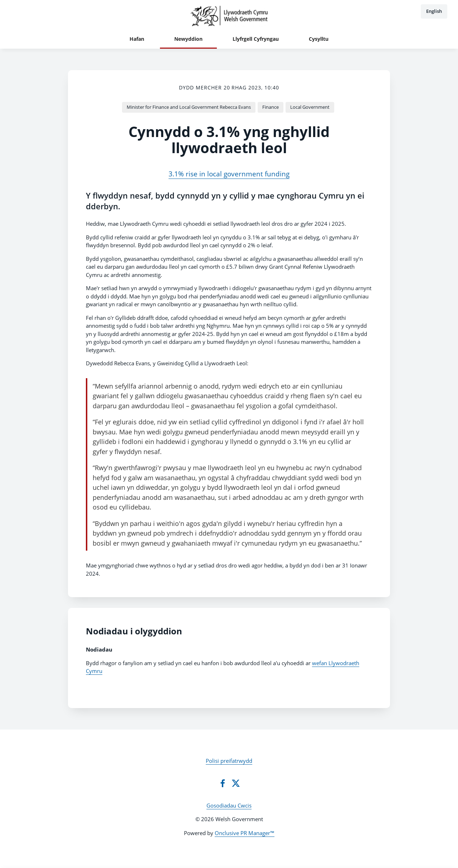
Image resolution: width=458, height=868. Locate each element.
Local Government (310, 107)
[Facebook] (223, 783)
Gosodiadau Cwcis (229, 805)
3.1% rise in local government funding (229, 174)
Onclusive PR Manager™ (245, 833)
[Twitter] (236, 783)
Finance (271, 107)
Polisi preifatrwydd (229, 761)
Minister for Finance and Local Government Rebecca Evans (189, 107)
